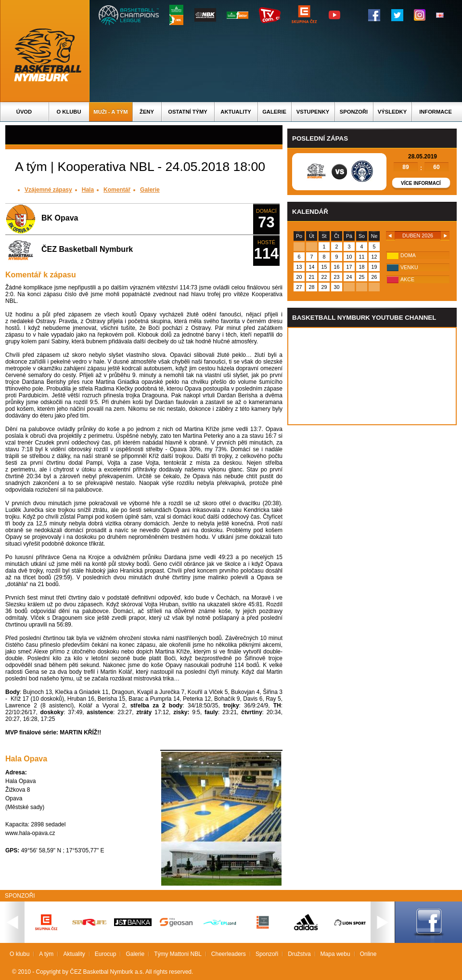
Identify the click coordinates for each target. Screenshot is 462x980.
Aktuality (236, 112)
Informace (436, 112)
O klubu (69, 112)
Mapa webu (335, 954)
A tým (46, 954)
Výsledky (392, 112)
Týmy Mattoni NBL (178, 954)
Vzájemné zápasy (48, 190)
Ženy (147, 112)
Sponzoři (354, 112)
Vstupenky (313, 112)
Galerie (274, 112)
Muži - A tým (110, 112)
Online (368, 954)
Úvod (24, 112)
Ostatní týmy (188, 112)
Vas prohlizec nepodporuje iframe (372, 376)
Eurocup (106, 954)
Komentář (117, 190)
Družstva (299, 954)
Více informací (421, 183)
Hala (88, 190)
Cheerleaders (229, 954)
